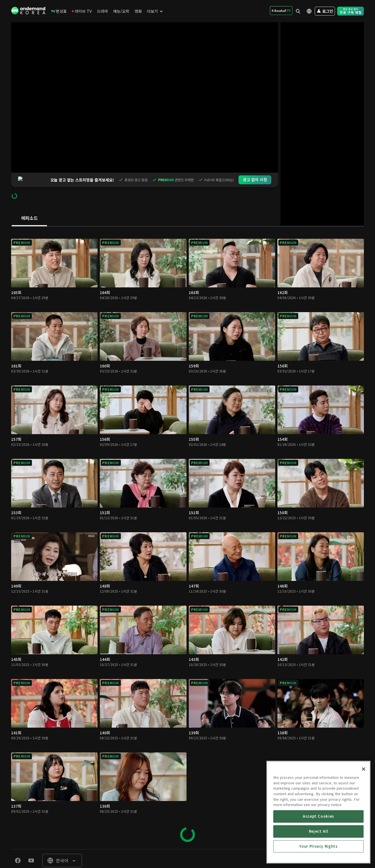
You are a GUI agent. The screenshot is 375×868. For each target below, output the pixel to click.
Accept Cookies (318, 856)
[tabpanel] (187, 523)
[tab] (29, 204)
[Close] (364, 809)
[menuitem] (59, 11)
